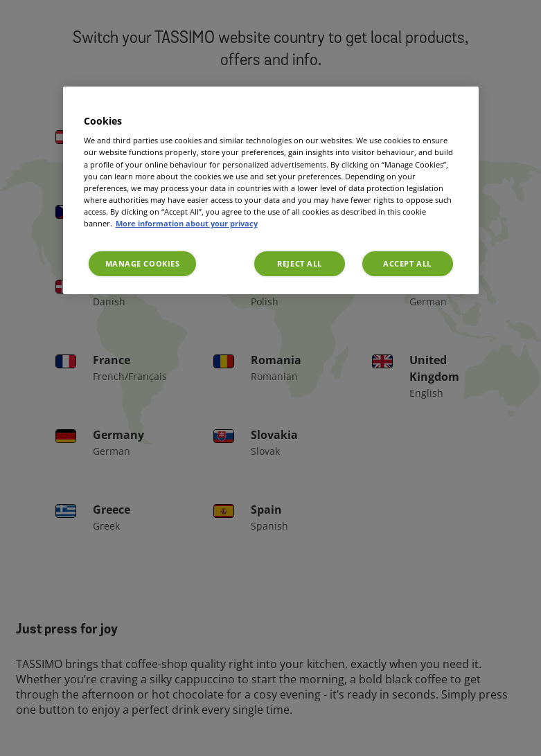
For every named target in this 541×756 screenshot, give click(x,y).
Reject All (300, 263)
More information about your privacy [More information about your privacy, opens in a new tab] (187, 223)
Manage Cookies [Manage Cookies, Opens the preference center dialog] (143, 263)
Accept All (407, 263)
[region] (271, 190)
